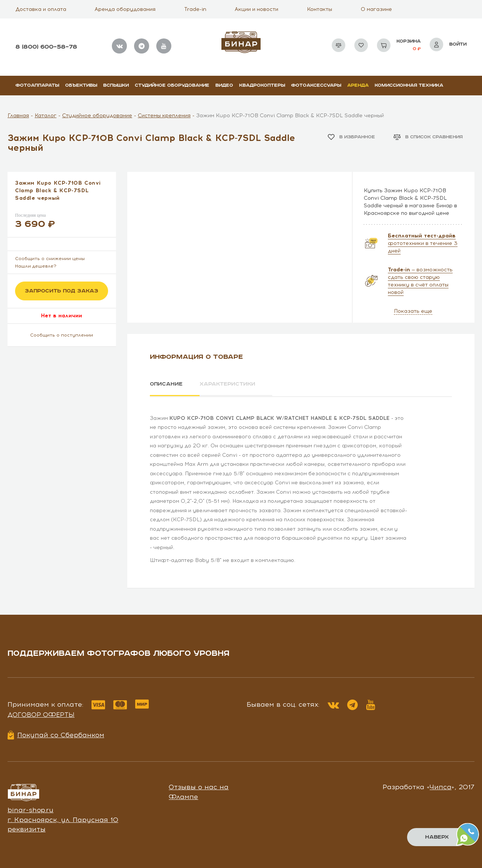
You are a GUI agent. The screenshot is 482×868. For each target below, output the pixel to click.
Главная (18, 116)
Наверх (437, 837)
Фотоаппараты (37, 85)
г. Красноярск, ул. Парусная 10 (63, 819)
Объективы (81, 85)
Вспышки (116, 85)
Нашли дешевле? (36, 266)
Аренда (358, 85)
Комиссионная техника (409, 85)
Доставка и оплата (41, 9)
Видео (224, 85)
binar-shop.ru (31, 810)
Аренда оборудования (125, 9)
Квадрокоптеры (262, 85)
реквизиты (27, 829)
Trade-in (195, 9)
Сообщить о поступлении (62, 335)
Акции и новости (256, 9)
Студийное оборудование (172, 85)
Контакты (320, 9)
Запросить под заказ (62, 291)
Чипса (441, 787)
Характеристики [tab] (228, 384)
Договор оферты (41, 714)
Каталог (46, 116)
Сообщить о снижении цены (50, 259)
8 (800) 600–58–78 (46, 47)
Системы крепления (164, 116)
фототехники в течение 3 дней (423, 243)
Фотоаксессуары (316, 85)
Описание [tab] (166, 384)
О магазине (376, 9)
